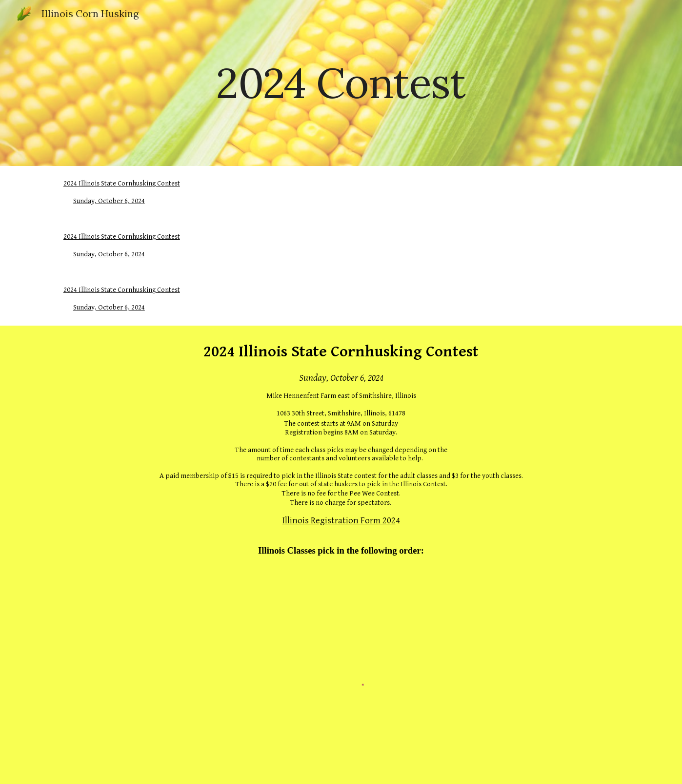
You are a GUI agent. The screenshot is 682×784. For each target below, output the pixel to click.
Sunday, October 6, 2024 (109, 201)
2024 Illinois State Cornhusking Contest (122, 183)
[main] (341, 83)
